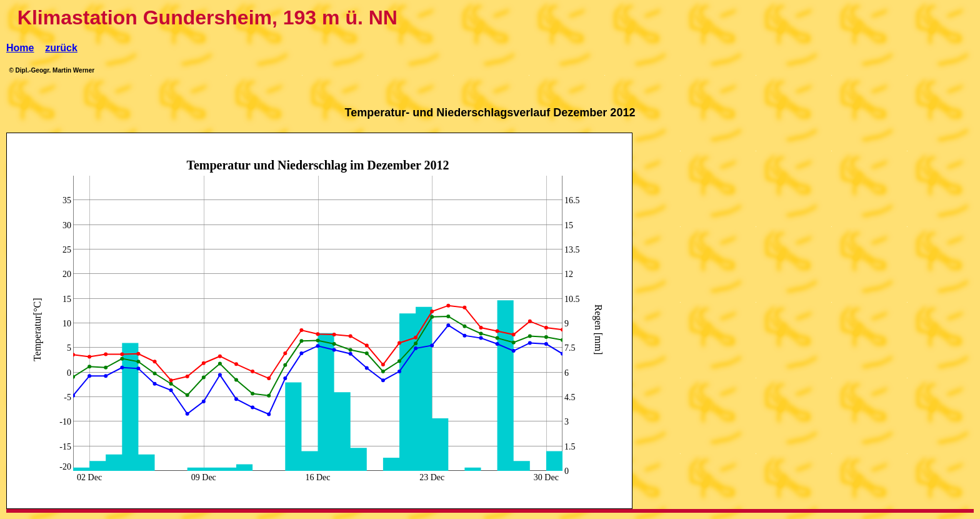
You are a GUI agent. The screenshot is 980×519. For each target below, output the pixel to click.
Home (20, 48)
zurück (61, 48)
